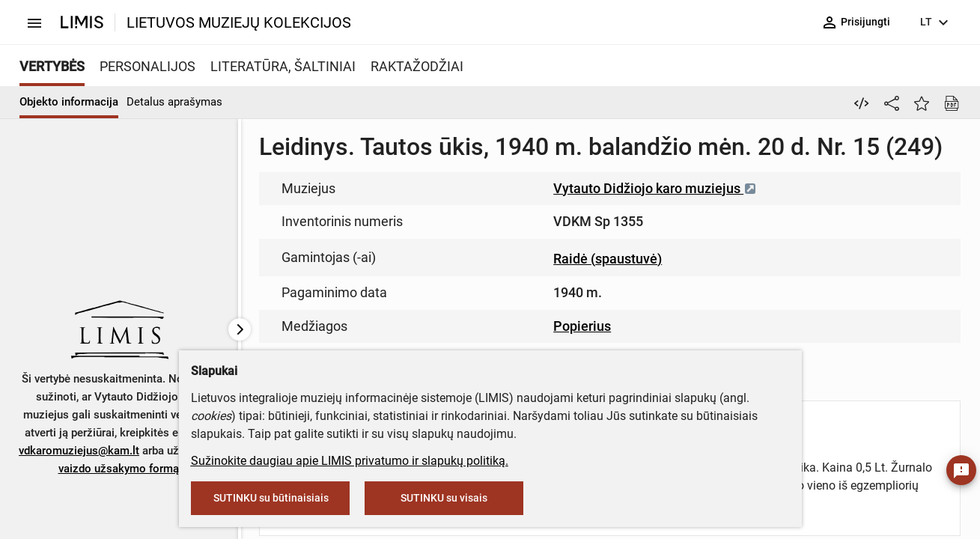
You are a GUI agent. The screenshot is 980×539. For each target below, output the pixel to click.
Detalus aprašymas (174, 102)
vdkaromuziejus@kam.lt (79, 451)
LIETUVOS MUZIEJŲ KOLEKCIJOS (239, 22)
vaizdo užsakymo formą (119, 469)
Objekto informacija (69, 102)
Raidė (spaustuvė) (608, 259)
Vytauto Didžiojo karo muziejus (655, 188)
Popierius (582, 326)
